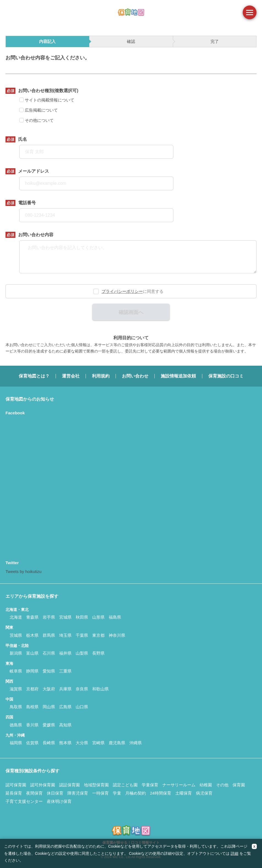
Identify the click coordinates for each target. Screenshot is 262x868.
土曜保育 (184, 793)
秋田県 (82, 617)
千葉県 (82, 635)
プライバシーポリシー (122, 291)
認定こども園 (125, 785)
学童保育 (150, 785)
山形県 (98, 617)
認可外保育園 (43, 785)
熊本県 (65, 743)
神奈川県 (117, 635)
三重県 (65, 671)
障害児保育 (78, 793)
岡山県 (49, 707)
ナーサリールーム (179, 785)
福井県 (65, 653)
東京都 (98, 635)
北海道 (16, 617)
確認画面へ (131, 312)
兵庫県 (65, 689)
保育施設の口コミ (226, 376)
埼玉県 (65, 635)
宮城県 (65, 617)
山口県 (82, 707)
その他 (222, 785)
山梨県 (82, 653)
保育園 (239, 785)
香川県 (32, 725)
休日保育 (55, 793)
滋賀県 (16, 689)
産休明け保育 (59, 801)
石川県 (49, 653)
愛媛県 (49, 725)
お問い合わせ (135, 376)
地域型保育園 (96, 785)
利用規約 (101, 376)
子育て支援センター (24, 801)
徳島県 (16, 725)
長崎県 (49, 743)
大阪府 (49, 689)
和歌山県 (100, 689)
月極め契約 (136, 793)
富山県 (32, 653)
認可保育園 (16, 785)
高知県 (65, 725)
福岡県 (16, 743)
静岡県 (32, 671)
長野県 (98, 653)
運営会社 (71, 376)
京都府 (32, 689)
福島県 (115, 617)
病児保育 (204, 793)
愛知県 (49, 671)
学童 (117, 793)
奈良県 (82, 689)
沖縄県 (136, 743)
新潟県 (16, 653)
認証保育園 (69, 785)
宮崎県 (98, 743)
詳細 (234, 853)
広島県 (65, 707)
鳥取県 (16, 707)
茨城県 (16, 635)
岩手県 (49, 617)
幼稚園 (206, 785)
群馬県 (49, 635)
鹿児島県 (117, 743)
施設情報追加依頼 (178, 376)
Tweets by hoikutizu (24, 571)
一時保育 (100, 793)
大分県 (82, 743)
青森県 (32, 617)
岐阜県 (16, 671)
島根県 (32, 707)
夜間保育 (34, 793)
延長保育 (14, 793)
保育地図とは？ (34, 376)
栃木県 (32, 635)
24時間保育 (161, 793)
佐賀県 (32, 743)
